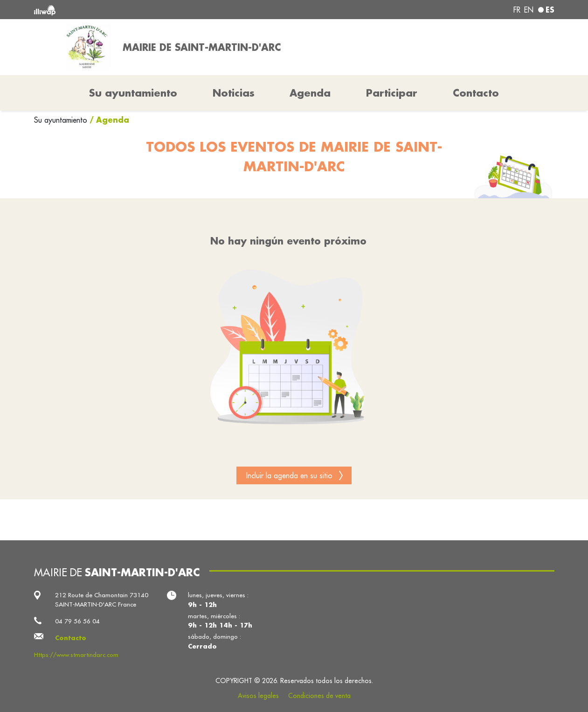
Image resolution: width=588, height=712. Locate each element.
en (529, 10)
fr (517, 10)
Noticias (234, 93)
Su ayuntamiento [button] (133, 93)
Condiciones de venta (319, 696)
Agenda (310, 93)
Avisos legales (258, 696)
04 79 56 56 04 (77, 621)
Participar (392, 93)
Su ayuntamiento (62, 120)
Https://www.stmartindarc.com (76, 655)
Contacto (476, 93)
